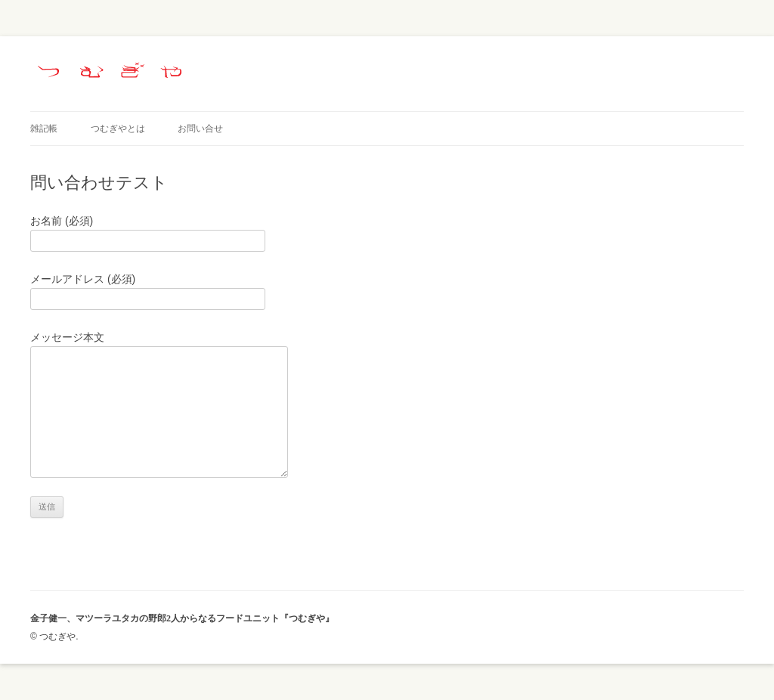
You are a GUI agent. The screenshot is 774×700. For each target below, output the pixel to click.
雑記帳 (44, 129)
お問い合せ (200, 129)
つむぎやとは (118, 129)
